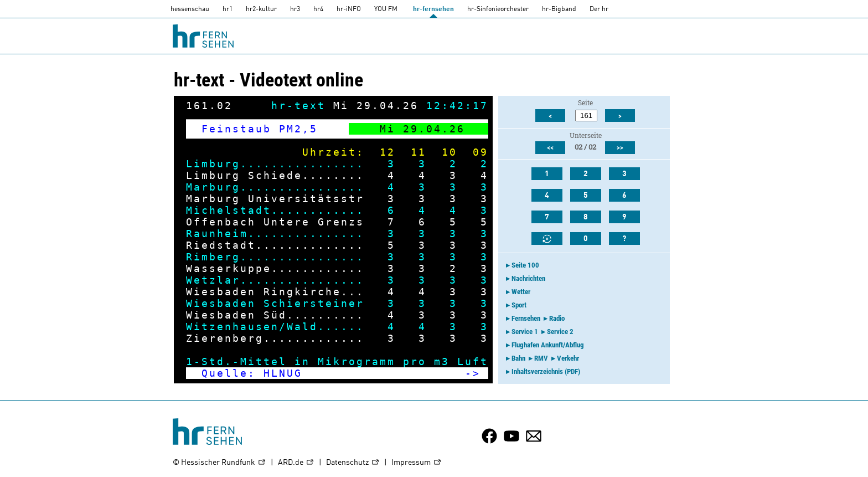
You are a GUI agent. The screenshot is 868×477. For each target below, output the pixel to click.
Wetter (521, 292)
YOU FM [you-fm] (386, 9)
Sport (519, 305)
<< (550, 148)
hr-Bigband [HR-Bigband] (559, 9)
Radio (557, 318)
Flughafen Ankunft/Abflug (548, 345)
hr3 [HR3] (295, 9)
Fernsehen (526, 318)
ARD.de (296, 463)
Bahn (518, 358)
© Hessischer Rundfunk (219, 463)
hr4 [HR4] (318, 9)
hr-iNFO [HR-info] (349, 9)
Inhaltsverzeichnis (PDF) (546, 371)
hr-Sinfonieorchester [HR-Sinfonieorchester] (498, 9)
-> (473, 373)
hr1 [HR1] (228, 9)
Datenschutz (353, 463)
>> (620, 148)
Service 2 (560, 332)
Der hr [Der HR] (599, 9)
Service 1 (525, 332)
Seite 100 (525, 265)
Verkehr (568, 358)
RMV (541, 358)
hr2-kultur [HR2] (261, 9)
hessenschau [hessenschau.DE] (190, 9)
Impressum (417, 463)
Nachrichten (528, 278)
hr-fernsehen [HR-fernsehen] (433, 9)
